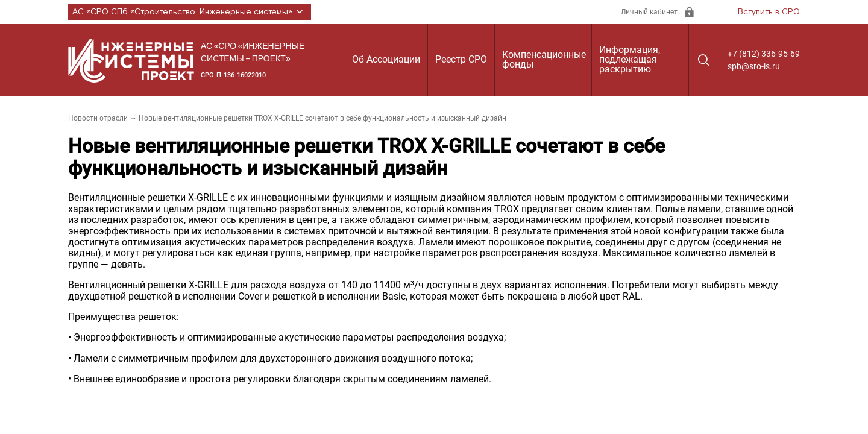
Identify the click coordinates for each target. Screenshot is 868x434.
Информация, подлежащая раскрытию (630, 59)
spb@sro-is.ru (754, 66)
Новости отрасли (98, 118)
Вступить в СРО (769, 12)
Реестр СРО (461, 59)
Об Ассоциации (386, 59)
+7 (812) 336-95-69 (764, 54)
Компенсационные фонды (544, 59)
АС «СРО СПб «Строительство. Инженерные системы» (190, 12)
